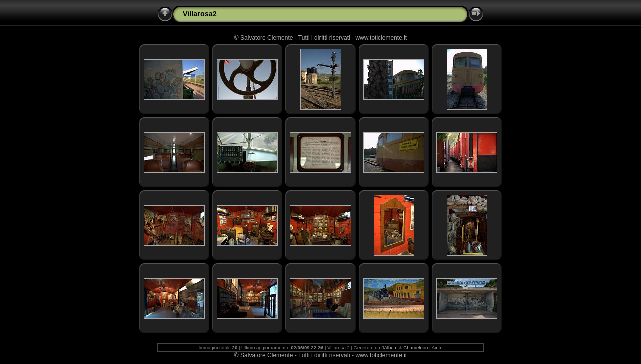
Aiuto (437, 348)
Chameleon (415, 348)
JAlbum (390, 348)
